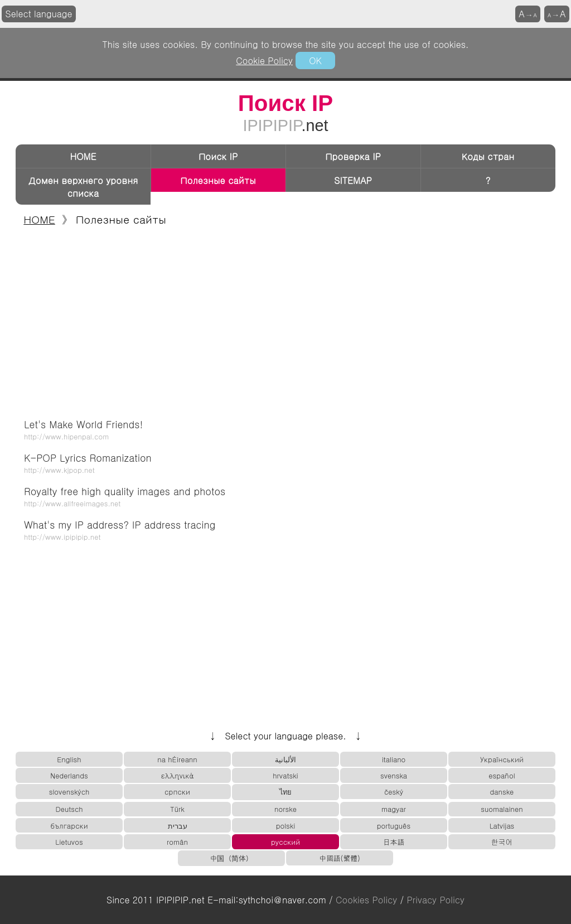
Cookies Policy (366, 900)
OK (315, 61)
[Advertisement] (285, 319)
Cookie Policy (264, 61)
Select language (39, 14)
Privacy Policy (436, 900)
